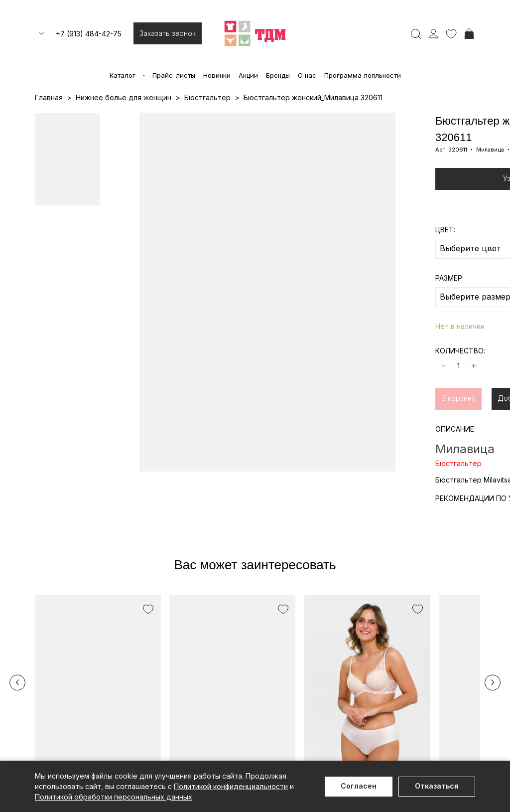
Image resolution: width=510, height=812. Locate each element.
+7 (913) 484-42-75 (89, 34)
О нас (307, 75)
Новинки (217, 75)
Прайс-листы (174, 75)
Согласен (359, 786)
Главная (49, 97)
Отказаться (437, 786)
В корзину (458, 398)
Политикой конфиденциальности (231, 786)
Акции (248, 75)
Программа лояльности (363, 75)
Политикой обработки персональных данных (114, 797)
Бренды (278, 75)
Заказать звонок (168, 33)
